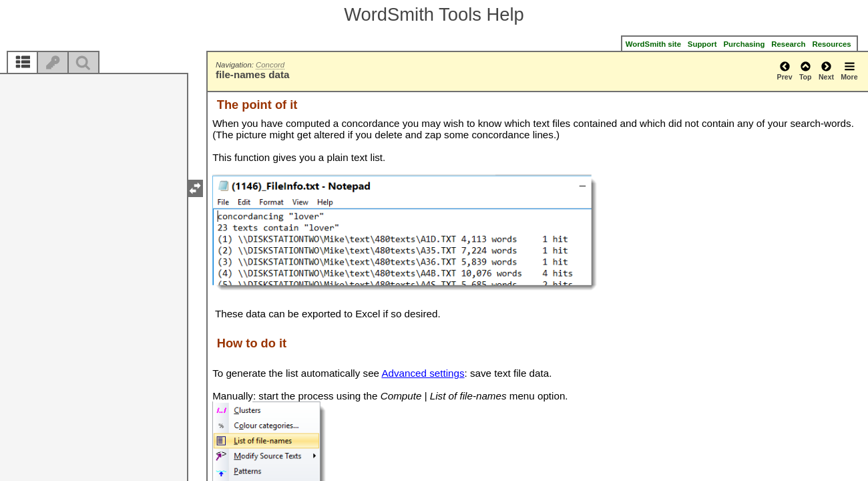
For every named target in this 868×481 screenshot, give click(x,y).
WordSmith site (653, 44)
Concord (270, 65)
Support (702, 44)
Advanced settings (423, 373)
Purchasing (744, 44)
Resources (832, 44)
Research (788, 44)
